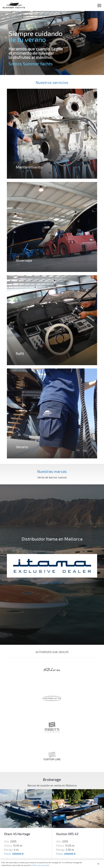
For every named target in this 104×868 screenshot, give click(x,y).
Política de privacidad (40, 865)
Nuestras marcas (52, 471)
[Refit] (52, 320)
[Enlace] (14, 6)
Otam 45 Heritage (17, 834)
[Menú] (99, 6)
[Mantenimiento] (52, 134)
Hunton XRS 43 (67, 834)
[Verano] (52, 413)
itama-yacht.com (52, 583)
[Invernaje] (52, 227)
